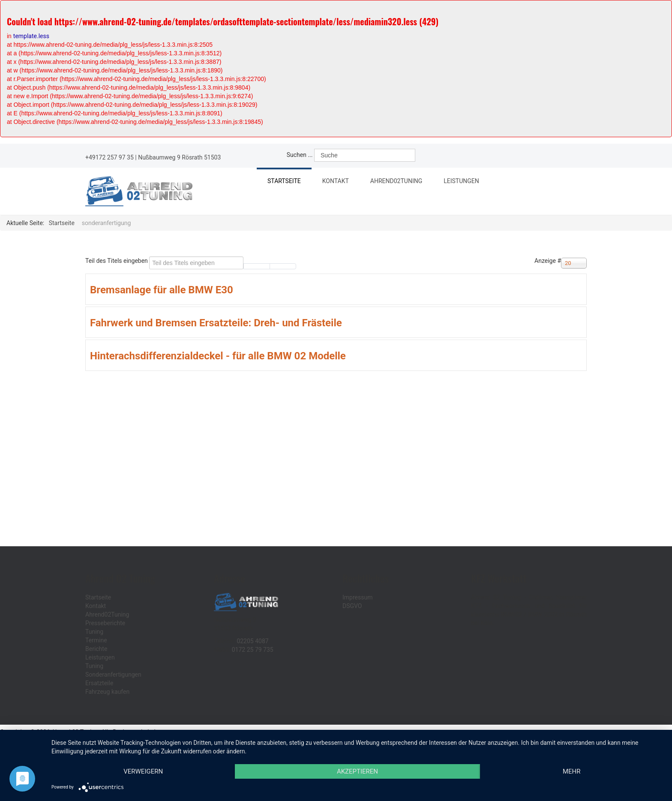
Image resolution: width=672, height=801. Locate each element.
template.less (31, 36)
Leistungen (465, 182)
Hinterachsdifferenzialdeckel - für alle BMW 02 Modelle (218, 356)
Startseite (284, 181)
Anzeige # (548, 261)
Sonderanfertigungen (113, 675)
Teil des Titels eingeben (117, 261)
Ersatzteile (99, 683)
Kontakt (336, 181)
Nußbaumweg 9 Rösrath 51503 (179, 157)
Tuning (94, 632)
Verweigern (143, 771)
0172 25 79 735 (253, 650)
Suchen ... (300, 155)
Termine (96, 640)
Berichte (96, 649)
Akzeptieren (357, 771)
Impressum (357, 597)
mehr (572, 771)
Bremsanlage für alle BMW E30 (162, 290)
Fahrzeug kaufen (107, 692)
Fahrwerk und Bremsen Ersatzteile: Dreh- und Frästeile (216, 323)
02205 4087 (252, 641)
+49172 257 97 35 (109, 157)
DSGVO (352, 606)
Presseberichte (105, 623)
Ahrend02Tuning (399, 182)
